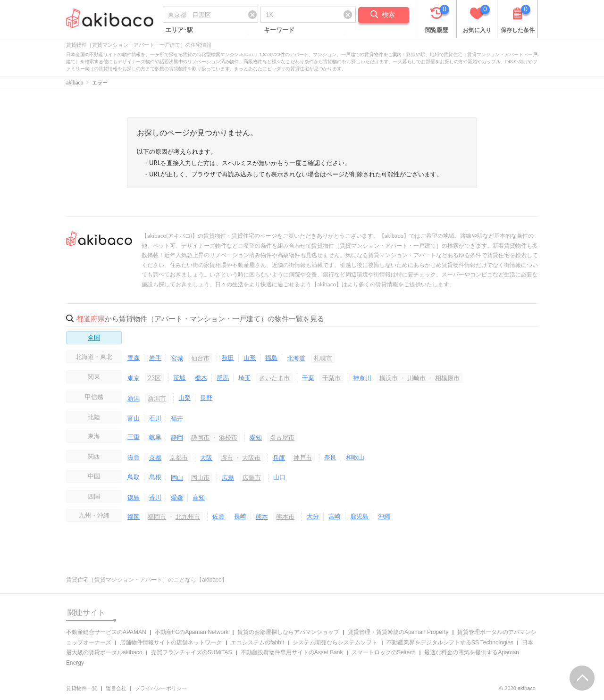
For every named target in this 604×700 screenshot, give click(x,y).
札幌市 (323, 358)
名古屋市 (282, 437)
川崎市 (416, 378)
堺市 (227, 458)
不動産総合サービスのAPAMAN (106, 632)
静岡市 (200, 437)
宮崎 (335, 516)
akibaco (75, 82)
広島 (228, 477)
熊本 (262, 517)
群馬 (223, 377)
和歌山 (355, 457)
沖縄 (384, 516)
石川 (155, 418)
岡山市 (200, 477)
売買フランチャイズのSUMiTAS (192, 652)
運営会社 (116, 688)
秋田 (228, 358)
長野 (206, 398)
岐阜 (155, 437)
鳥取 (134, 477)
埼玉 (244, 378)
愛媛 (177, 497)
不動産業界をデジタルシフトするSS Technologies (450, 642)
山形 (250, 358)
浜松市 (228, 437)
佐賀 (218, 516)
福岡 (134, 517)
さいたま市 (274, 378)
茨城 (179, 377)
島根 (155, 477)
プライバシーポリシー (161, 688)
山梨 (185, 398)
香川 (155, 497)
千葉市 (331, 378)
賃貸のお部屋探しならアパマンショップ (288, 632)
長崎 (240, 516)
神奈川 (362, 378)
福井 (177, 418)
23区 (154, 378)
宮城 (177, 358)
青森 (134, 358)
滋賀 (134, 457)
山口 (279, 477)
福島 (271, 358)
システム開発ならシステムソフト (335, 642)
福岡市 (157, 517)
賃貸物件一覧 (82, 688)
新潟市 (157, 398)
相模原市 (447, 378)
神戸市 (303, 458)
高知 (199, 497)
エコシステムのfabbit (257, 642)
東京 (134, 378)
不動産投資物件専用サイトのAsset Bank (292, 652)
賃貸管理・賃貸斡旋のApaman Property (398, 632)
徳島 (134, 497)
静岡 (177, 437)
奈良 (330, 457)
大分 (313, 516)
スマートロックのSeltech (384, 652)
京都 (155, 458)
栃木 (201, 377)
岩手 (155, 358)
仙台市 (200, 358)
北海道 (296, 358)
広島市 (252, 477)
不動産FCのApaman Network (192, 632)
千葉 (308, 378)
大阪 (206, 458)
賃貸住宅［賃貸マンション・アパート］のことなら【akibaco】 (147, 580)
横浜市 (389, 378)
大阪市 (251, 458)
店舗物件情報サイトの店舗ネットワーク (171, 642)
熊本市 (285, 517)
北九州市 (188, 517)
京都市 (179, 458)
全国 (94, 337)
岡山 (177, 477)
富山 (134, 418)
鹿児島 (359, 516)
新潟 (134, 398)
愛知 (256, 437)
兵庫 (279, 458)
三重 (134, 437)
